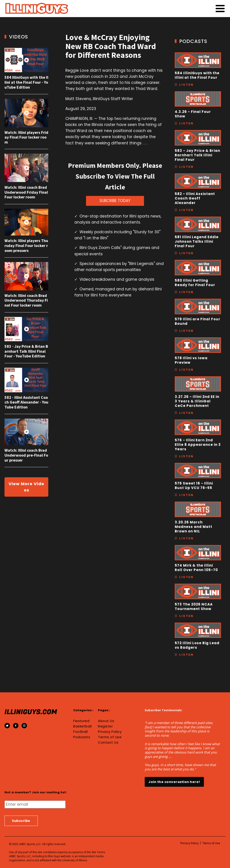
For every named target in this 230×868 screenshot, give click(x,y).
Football (80, 732)
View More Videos (26, 487)
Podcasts (82, 737)
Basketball (82, 726)
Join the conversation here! (174, 782)
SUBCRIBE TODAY (115, 201)
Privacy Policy (110, 732)
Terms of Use (110, 737)
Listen (186, 85)
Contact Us (108, 742)
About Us (106, 721)
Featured (81, 721)
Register (105, 726)
